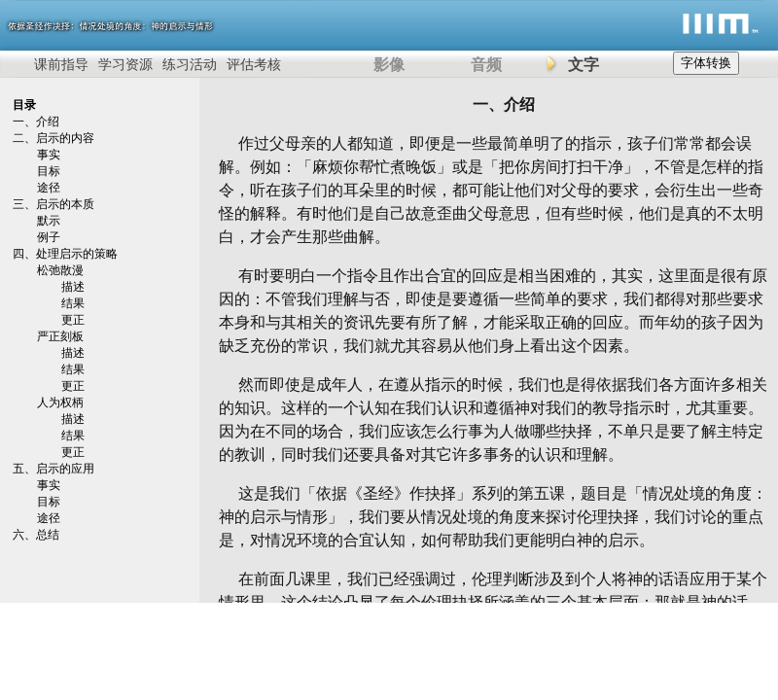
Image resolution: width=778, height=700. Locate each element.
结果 (73, 303)
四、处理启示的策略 (65, 254)
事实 (49, 155)
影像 (389, 65)
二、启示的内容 (53, 138)
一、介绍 (36, 122)
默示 (49, 221)
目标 (49, 171)
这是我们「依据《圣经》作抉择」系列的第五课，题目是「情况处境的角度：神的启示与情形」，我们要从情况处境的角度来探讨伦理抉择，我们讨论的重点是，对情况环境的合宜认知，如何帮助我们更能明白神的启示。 (493, 517)
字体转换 (706, 63)
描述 (73, 287)
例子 (49, 237)
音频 (486, 65)
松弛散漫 (60, 270)
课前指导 (61, 65)
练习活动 (190, 65)
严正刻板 (60, 336)
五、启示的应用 (53, 469)
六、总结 (36, 535)
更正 (73, 320)
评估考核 (254, 65)
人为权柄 (60, 402)
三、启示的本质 (53, 204)
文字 (583, 65)
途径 (49, 188)
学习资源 (125, 65)
